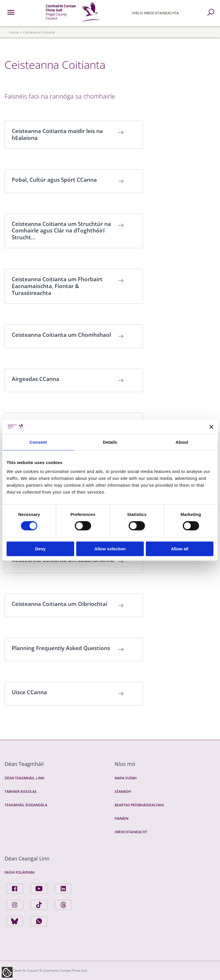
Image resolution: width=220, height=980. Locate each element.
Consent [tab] (38, 442)
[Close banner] (211, 427)
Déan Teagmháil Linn (24, 778)
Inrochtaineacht (131, 832)
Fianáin (121, 818)
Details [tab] (110, 442)
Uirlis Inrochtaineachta (155, 13)
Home (14, 32)
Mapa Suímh (126, 778)
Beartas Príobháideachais (139, 805)
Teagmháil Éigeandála (26, 805)
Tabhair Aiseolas (21, 792)
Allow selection (110, 549)
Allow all (180, 549)
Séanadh (123, 792)
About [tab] (182, 442)
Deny (40, 549)
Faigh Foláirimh (20, 872)
